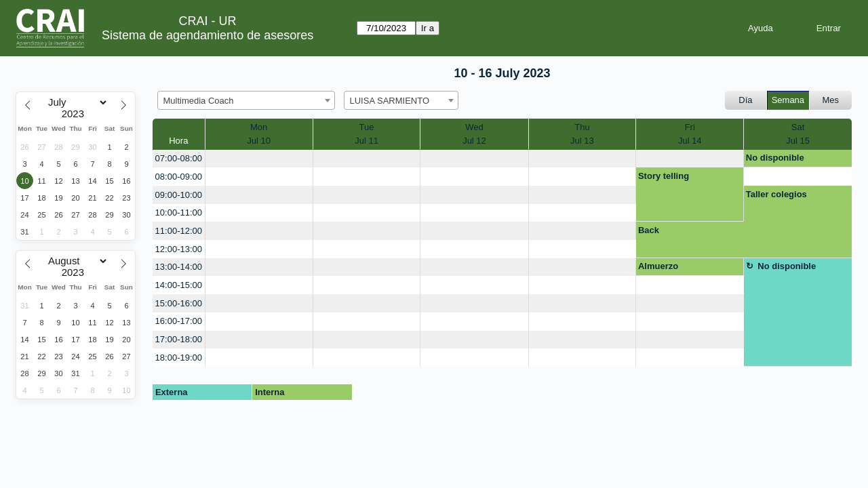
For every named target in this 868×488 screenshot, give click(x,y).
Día (745, 100)
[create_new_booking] (259, 159)
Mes (831, 100)
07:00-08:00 (179, 158)
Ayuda (761, 28)
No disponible (775, 158)
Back (649, 230)
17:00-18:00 (179, 339)
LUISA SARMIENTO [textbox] (390, 101)
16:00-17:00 (179, 321)
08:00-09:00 (179, 177)
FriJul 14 (690, 134)
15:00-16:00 (179, 303)
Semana (788, 100)
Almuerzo (658, 266)
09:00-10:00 (179, 195)
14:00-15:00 (179, 285)
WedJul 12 (474, 134)
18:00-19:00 (179, 358)
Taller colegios (776, 194)
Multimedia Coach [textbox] (199, 101)
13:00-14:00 (179, 267)
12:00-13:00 (179, 249)
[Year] (76, 114)
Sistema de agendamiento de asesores (208, 35)
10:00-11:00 (179, 212)
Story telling (664, 176)
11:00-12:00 (179, 231)
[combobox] (246, 100)
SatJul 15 (798, 134)
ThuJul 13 (582, 134)
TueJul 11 (367, 134)
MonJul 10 (259, 134)
